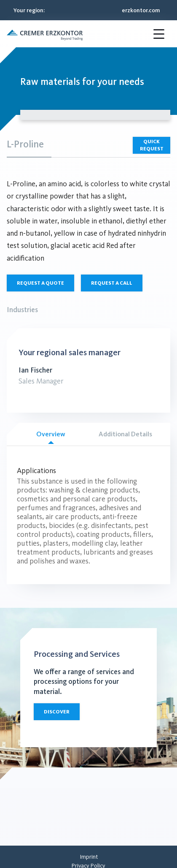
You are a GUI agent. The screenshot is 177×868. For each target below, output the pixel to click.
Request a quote (40, 283)
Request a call (112, 283)
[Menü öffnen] (160, 34)
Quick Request (152, 145)
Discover (57, 712)
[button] (45, 34)
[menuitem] (89, 857)
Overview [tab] (51, 437)
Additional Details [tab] (125, 434)
